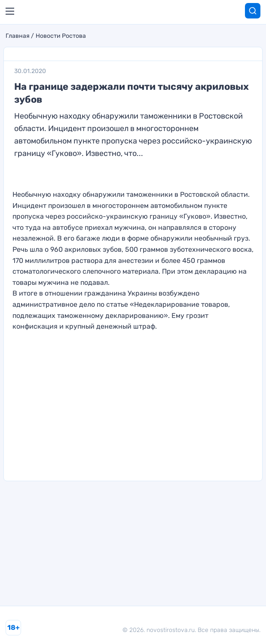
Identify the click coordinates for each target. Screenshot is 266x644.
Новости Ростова (61, 36)
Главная (18, 36)
